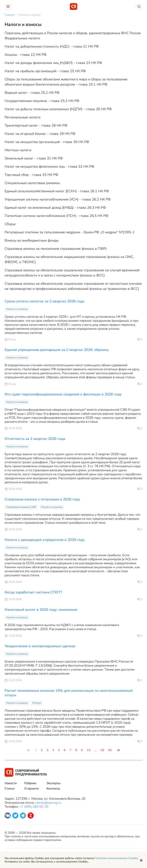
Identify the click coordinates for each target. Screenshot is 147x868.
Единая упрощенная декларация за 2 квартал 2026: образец (57, 350)
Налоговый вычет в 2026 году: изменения (41, 610)
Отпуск (37, 703)
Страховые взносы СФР (21, 507)
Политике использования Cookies (116, 858)
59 (102, 750)
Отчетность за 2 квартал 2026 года (35, 439)
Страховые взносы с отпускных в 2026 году (42, 499)
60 (110, 750)
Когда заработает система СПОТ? (33, 592)
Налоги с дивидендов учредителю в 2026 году (45, 540)
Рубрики (30, 783)
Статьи (10, 789)
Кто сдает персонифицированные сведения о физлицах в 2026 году (63, 394)
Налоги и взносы (17, 309)
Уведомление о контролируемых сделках (40, 646)
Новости (11, 783)
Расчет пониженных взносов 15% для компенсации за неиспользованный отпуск (69, 693)
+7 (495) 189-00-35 (34, 807)
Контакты (53, 789)
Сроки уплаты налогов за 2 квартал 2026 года (44, 301)
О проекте (32, 789)
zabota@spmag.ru (48, 803)
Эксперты (53, 783)
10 (89, 750)
